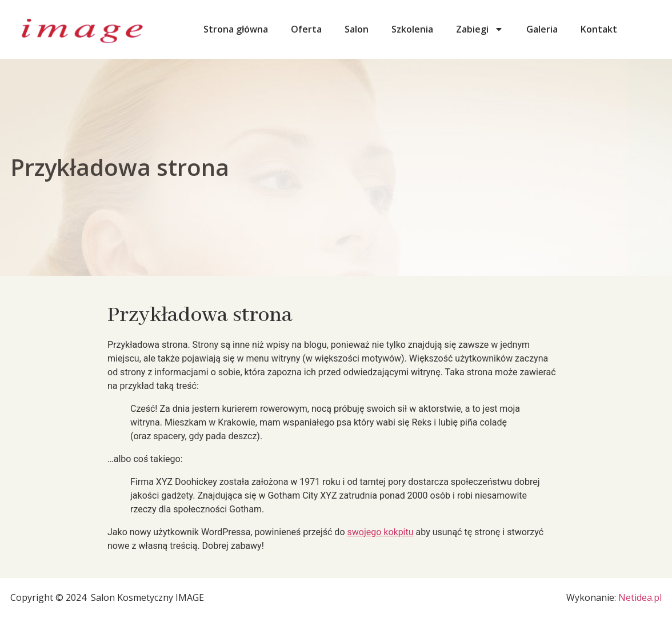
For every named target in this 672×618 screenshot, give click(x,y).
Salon (357, 29)
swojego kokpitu (380, 532)
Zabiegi (480, 29)
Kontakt (599, 29)
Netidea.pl (640, 597)
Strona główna (236, 29)
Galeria (542, 29)
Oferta (306, 29)
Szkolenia (412, 29)
